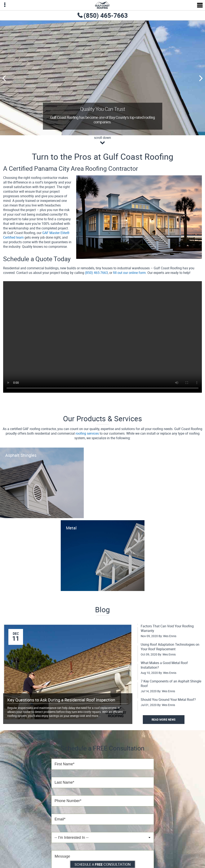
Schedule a (103, 864)
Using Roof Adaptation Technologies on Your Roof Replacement (170, 647)
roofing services (87, 433)
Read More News (164, 720)
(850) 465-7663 (106, 15)
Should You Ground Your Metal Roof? (168, 700)
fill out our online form (129, 273)
